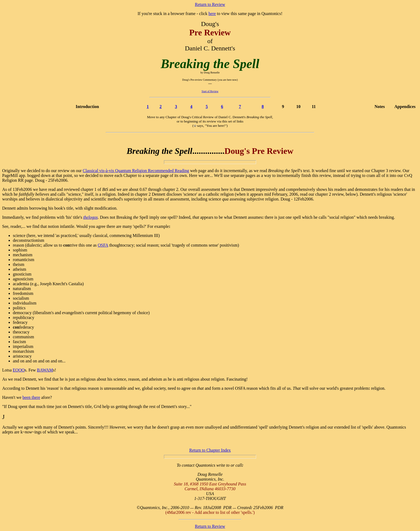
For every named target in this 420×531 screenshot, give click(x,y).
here (212, 14)
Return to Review (210, 4)
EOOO (19, 370)
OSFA (103, 245)
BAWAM (45, 370)
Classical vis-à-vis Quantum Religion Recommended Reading (136, 171)
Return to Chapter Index (210, 450)
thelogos (91, 217)
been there (31, 397)
